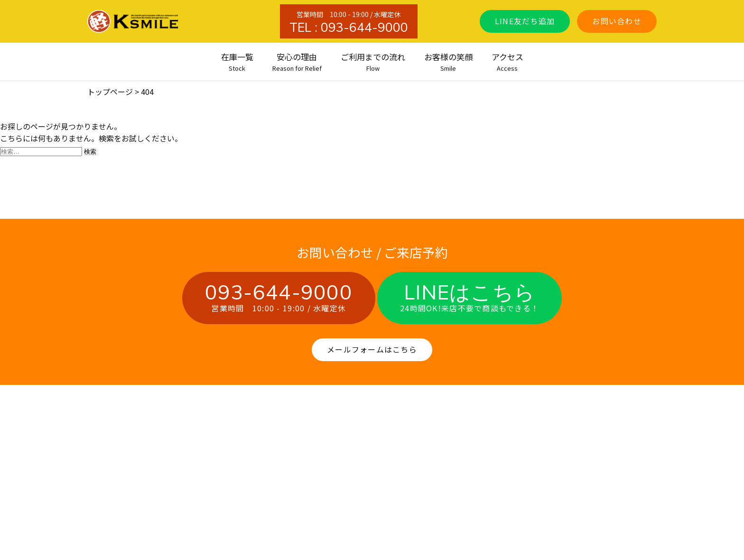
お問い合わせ (617, 21)
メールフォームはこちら (372, 349)
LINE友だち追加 (525, 21)
